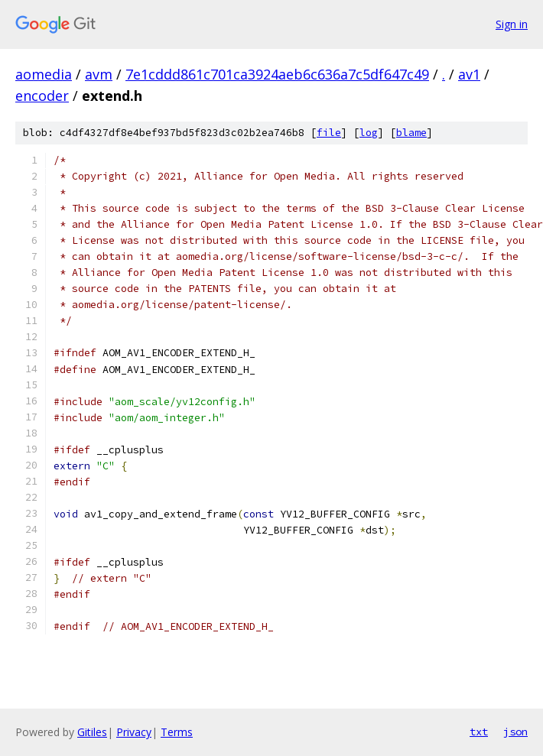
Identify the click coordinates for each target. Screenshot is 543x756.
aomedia (44, 74)
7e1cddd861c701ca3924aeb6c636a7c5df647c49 (277, 74)
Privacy (134, 732)
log (369, 133)
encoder (42, 96)
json (515, 732)
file (329, 133)
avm (99, 74)
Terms (177, 732)
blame (411, 133)
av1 (469, 74)
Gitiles (92, 732)
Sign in (512, 24)
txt (479, 732)
